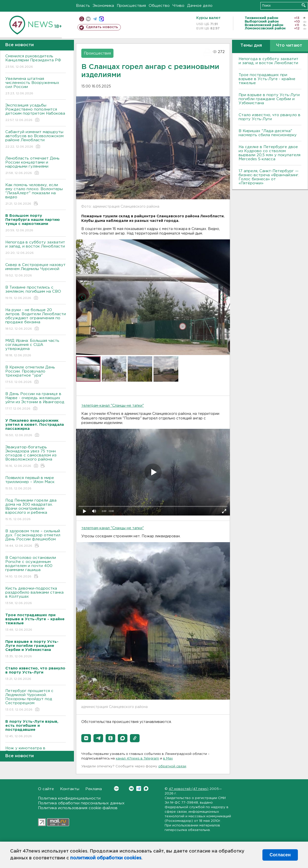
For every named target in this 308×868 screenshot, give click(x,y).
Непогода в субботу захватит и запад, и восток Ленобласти (36, 248)
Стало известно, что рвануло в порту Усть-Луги (269, 117)
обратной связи (172, 766)
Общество (159, 6)
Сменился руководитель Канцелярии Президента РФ (36, 62)
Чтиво (178, 6)
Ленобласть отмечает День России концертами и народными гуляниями (36, 166)
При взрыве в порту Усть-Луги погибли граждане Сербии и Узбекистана (269, 99)
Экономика (103, 6)
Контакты (70, 789)
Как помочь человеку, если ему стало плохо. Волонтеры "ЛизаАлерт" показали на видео (36, 195)
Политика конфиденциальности (69, 798)
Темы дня (251, 46)
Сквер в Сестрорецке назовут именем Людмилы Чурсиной (36, 270)
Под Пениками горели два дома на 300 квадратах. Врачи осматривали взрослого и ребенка (36, 510)
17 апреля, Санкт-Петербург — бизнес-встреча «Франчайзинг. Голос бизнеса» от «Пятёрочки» (269, 177)
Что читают (289, 46)
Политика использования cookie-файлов (78, 808)
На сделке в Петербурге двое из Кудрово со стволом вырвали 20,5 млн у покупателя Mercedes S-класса (269, 153)
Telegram (139, 789)
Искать (304, 5)
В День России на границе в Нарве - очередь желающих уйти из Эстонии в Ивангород (36, 402)
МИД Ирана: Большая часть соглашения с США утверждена (36, 348)
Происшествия (131, 6)
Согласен (280, 855)
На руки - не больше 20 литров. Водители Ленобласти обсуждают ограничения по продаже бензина (36, 320)
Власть (83, 6)
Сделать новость (102, 27)
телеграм (95, 19)
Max (146, 789)
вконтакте (88, 19)
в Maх (168, 759)
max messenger (101, 19)
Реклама (94, 789)
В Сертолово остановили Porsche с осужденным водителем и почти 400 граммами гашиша (36, 567)
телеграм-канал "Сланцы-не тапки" (113, 406)
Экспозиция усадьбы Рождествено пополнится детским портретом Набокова (36, 113)
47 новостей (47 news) (189, 789)
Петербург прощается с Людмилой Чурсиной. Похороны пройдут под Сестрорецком (36, 701)
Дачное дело (200, 6)
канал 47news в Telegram (137, 759)
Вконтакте (116, 789)
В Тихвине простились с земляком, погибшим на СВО (36, 293)
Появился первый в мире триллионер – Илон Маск (36, 483)
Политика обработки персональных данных (81, 803)
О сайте (46, 789)
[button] (86, 738)
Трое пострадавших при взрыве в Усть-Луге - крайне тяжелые (267, 79)
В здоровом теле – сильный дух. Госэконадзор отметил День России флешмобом (36, 539)
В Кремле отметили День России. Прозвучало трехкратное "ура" (36, 375)
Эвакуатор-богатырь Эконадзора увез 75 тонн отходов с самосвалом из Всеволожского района (36, 457)
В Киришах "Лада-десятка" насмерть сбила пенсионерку (268, 133)
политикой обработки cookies (106, 858)
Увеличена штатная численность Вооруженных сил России (36, 86)
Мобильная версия (82, 19)
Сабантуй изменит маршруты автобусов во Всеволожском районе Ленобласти (36, 140)
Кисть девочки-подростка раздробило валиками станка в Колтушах (36, 596)
